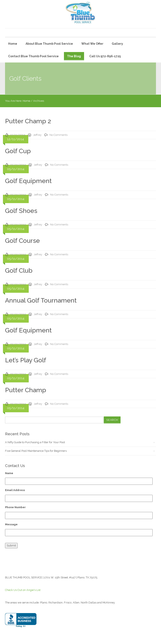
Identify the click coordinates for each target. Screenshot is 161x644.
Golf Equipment (28, 181)
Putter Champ (26, 390)
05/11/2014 (18, 165)
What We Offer (92, 44)
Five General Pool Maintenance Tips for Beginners (36, 451)
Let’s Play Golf (26, 360)
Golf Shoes (21, 211)
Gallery (117, 44)
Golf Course (22, 241)
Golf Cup (18, 151)
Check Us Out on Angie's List (23, 590)
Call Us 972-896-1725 (105, 56)
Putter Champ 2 (28, 121)
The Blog (74, 56)
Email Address (15, 490)
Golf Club (19, 270)
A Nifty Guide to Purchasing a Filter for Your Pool (35, 442)
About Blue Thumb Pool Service (49, 44)
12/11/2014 (18, 135)
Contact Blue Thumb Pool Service (33, 56)
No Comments (58, 135)
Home (13, 44)
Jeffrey (37, 135)
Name (9, 473)
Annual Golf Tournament (41, 300)
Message (11, 524)
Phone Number (15, 507)
